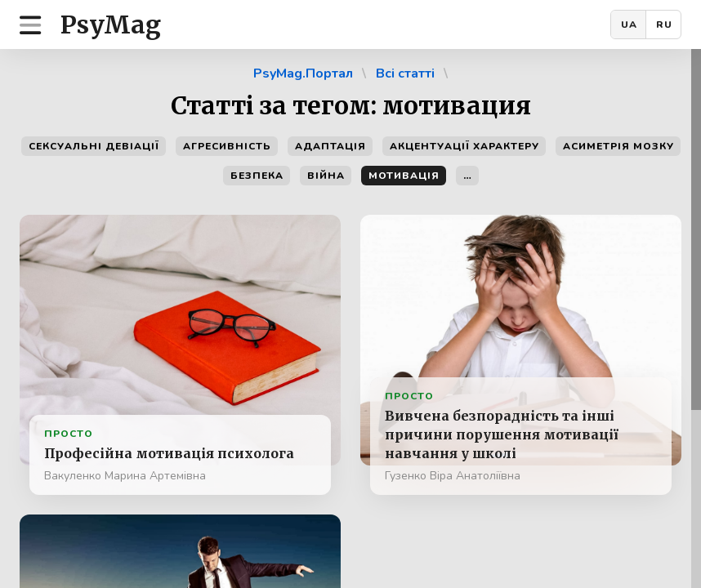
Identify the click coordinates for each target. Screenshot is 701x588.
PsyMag (111, 24)
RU (664, 24)
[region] (350, 318)
